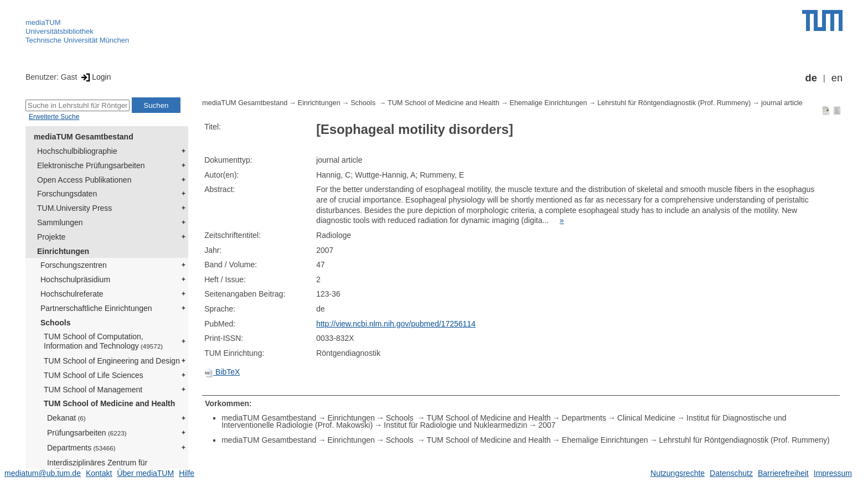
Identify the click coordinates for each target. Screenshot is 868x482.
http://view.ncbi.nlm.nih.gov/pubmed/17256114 (396, 324)
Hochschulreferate (72, 294)
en (837, 78)
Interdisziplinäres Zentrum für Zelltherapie (97, 467)
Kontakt (99, 473)
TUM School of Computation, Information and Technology (103, 341)
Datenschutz (731, 473)
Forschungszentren (74, 265)
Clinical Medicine (646, 418)
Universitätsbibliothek (60, 31)
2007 (547, 425)
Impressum (833, 473)
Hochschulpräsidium (75, 279)
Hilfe (187, 473)
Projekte (51, 237)
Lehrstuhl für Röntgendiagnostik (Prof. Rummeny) (674, 103)
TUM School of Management (93, 390)
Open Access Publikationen (84, 180)
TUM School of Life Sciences (94, 375)
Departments (81, 448)
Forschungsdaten (67, 194)
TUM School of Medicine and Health (109, 403)
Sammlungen (60, 222)
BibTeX (222, 372)
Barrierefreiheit (783, 473)
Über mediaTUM (145, 473)
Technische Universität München (77, 40)
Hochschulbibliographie (77, 151)
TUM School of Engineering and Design (112, 361)
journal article (782, 103)
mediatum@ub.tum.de (43, 473)
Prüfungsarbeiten (87, 433)
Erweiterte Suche (54, 117)
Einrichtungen (63, 251)
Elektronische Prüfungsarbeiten (91, 165)
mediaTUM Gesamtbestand (84, 137)
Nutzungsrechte (678, 473)
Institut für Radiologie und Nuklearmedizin (455, 425)
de (811, 78)
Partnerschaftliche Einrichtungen (96, 308)
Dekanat (66, 418)
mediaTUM (43, 22)
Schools (55, 323)
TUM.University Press (74, 208)
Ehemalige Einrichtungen (549, 103)
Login (95, 77)
